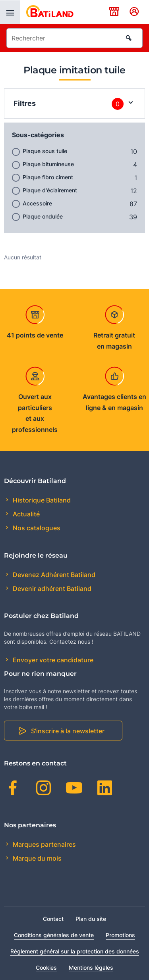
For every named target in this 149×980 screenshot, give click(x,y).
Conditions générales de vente (54, 935)
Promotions (120, 935)
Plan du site (91, 919)
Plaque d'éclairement (50, 190)
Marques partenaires (44, 844)
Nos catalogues (36, 528)
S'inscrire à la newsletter (68, 731)
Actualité (25, 514)
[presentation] (10, 12)
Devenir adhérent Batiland (51, 589)
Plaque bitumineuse (48, 164)
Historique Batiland (41, 500)
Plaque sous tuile (45, 151)
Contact (53, 919)
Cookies (46, 968)
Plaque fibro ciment (48, 177)
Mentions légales (91, 968)
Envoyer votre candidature (52, 660)
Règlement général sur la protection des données (75, 951)
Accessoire (37, 203)
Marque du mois (36, 858)
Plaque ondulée (43, 216)
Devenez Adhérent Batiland (53, 575)
